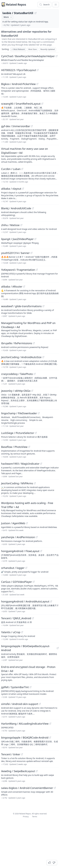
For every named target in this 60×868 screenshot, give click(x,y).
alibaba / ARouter (12, 287)
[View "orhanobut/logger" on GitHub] (26, 568)
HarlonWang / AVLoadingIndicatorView (25, 724)
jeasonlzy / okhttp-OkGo (16, 391)
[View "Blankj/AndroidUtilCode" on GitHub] (33, 208)
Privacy (26, 817)
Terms (35, 817)
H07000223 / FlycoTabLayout (19, 70)
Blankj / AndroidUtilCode (16, 208)
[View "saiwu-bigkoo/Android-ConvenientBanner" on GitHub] (55, 788)
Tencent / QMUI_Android (16, 618)
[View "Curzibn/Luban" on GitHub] (22, 169)
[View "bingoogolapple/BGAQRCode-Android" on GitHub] (50, 738)
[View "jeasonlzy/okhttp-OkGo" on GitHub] (32, 391)
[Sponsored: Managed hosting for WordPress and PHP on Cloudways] (30, 329)
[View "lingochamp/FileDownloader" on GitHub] (39, 413)
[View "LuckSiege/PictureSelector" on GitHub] (36, 433)
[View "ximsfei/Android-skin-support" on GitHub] (40, 704)
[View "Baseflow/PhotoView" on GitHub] (29, 447)
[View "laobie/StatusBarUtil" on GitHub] (35, 13)
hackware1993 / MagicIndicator (20, 464)
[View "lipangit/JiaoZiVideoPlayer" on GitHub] (35, 239)
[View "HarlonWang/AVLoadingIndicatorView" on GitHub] (50, 724)
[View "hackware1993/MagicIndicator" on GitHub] (41, 464)
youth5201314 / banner (15, 253)
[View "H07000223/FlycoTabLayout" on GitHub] (38, 70)
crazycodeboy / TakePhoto (17, 374)
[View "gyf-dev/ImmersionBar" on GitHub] (32, 126)
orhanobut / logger (13, 568)
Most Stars (33, 49)
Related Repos (16, 5)
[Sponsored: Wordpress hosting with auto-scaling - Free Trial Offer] (30, 509)
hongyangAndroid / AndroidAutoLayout (25, 601)
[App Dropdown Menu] (56, 5)
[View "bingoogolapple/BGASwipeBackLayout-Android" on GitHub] (58, 648)
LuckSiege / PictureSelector (18, 433)
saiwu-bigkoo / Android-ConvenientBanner (27, 788)
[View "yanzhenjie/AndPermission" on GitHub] (37, 537)
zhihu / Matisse (10, 225)
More (8, 17)
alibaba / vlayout (11, 189)
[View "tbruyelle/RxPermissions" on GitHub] (34, 343)
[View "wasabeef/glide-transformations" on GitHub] (43, 306)
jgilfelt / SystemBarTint (15, 687)
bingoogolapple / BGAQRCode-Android (25, 738)
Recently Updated (48, 49)
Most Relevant (18, 49)
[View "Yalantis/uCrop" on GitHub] (22, 632)
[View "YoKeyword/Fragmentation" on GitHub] (37, 270)
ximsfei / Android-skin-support (20, 704)
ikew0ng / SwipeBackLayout (18, 771)
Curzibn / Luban (11, 169)
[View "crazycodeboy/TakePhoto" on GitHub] (35, 374)
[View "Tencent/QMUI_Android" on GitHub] (33, 618)
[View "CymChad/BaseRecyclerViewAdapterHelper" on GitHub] (57, 56)
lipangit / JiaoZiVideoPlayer (17, 239)
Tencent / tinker (11, 754)
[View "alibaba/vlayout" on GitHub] (23, 189)
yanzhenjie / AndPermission (18, 537)
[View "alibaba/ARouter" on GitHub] (24, 287)
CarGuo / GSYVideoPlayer (17, 582)
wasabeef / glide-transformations (21, 306)
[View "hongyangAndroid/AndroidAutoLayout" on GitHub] (51, 601)
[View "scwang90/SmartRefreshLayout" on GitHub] (42, 104)
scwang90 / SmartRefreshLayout (21, 104)
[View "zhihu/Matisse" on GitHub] (21, 225)
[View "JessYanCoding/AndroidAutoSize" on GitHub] (43, 357)
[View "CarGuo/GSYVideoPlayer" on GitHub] (34, 582)
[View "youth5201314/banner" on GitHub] (31, 253)
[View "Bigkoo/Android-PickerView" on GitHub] (37, 84)
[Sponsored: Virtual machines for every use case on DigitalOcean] (30, 155)
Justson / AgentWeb (13, 523)
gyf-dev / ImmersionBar (16, 126)
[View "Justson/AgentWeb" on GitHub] (27, 523)
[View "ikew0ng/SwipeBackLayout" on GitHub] (37, 771)
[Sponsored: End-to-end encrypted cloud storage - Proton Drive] (30, 673)
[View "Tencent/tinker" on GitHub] (22, 754)
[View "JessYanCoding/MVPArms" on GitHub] (35, 483)
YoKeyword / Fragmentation (18, 270)
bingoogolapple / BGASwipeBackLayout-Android (26, 648)
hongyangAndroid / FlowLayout (20, 551)
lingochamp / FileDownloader (19, 413)
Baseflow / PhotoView (14, 447)
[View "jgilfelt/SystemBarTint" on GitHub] (30, 687)
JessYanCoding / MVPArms (17, 483)
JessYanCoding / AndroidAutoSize (21, 357)
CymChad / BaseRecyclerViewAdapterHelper (28, 56)
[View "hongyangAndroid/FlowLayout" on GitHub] (41, 551)
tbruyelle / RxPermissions (17, 343)
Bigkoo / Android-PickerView (18, 84)
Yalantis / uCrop (11, 632)
